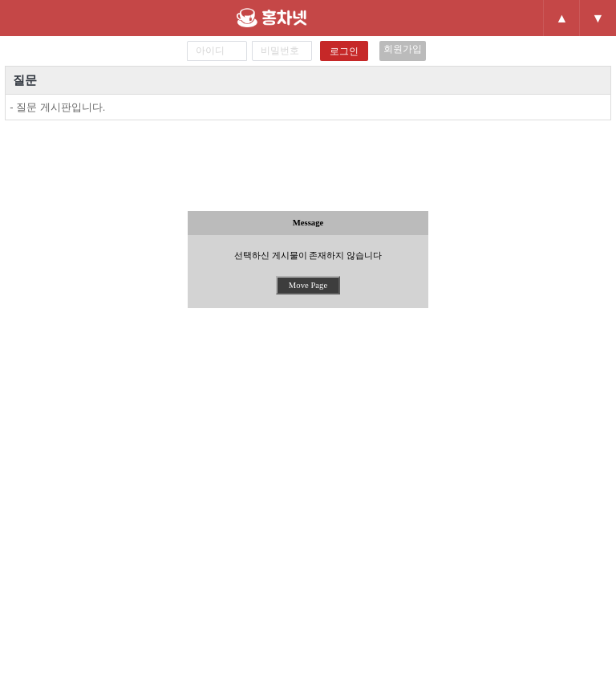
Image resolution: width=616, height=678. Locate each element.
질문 (25, 80)
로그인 (344, 51)
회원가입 (403, 49)
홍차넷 (299, 18)
